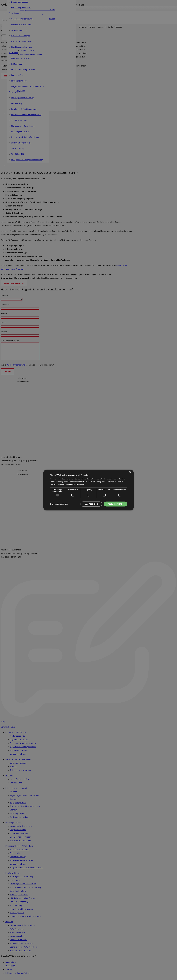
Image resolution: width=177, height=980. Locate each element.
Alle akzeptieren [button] (115, 504)
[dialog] (88, 490)
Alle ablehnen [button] (91, 504)
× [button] (130, 472)
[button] (59, 504)
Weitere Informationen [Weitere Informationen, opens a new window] (75, 484)
